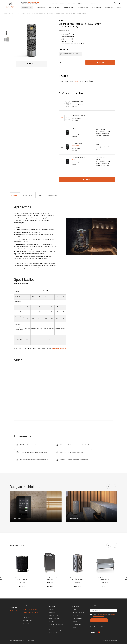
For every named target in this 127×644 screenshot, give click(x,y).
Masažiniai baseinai (83, 8)
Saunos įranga (41, 8)
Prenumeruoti (99, 620)
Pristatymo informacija (55, 630)
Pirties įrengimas (71, 3)
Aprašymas (75, 131)
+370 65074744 (33, 2)
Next (50, 38)
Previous (12, 38)
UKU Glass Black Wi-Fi (78, 158)
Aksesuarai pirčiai (77, 621)
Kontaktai (93, 3)
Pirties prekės (28, 8)
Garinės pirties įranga (54, 8)
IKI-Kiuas (62, 21)
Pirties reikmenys (96, 8)
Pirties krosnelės (26, 14)
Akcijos (119, 8)
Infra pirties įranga (69, 8)
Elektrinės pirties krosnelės (39, 14)
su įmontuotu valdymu (79, 116)
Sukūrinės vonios (77, 618)
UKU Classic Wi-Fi (77, 143)
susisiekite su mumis (59, 348)
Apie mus (55, 3)
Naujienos (62, 3)
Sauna (74, 609)
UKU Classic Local (77, 129)
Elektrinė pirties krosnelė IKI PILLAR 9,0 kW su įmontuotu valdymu (71, 14)
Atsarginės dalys (109, 8)
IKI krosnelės (50, 14)
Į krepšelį (102, 62)
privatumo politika (102, 615)
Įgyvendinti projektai (83, 3)
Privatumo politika (54, 633)
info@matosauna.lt (32, 612)
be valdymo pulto (78, 101)
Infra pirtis (75, 615)
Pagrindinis (7, 14)
